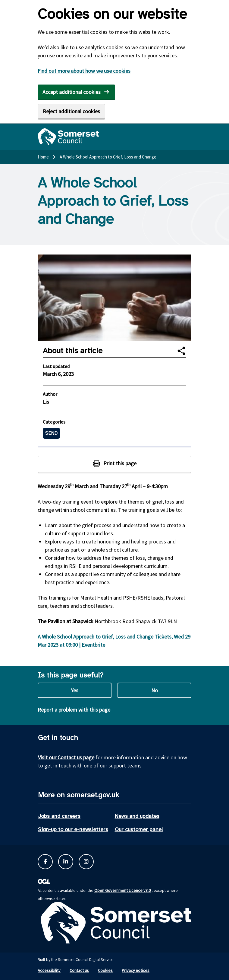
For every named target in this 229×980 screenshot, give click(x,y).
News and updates (137, 816)
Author (50, 394)
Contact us (79, 970)
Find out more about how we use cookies (84, 71)
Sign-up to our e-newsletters (73, 829)
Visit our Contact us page (66, 757)
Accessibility (49, 970)
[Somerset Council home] (68, 137)
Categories (54, 422)
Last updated (56, 366)
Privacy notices (136, 970)
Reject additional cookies (71, 111)
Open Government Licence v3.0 (122, 890)
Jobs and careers (59, 816)
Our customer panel (139, 829)
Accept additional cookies (72, 92)
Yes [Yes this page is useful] (75, 690)
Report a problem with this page (74, 710)
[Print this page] (114, 464)
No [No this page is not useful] (155, 690)
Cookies (105, 970)
